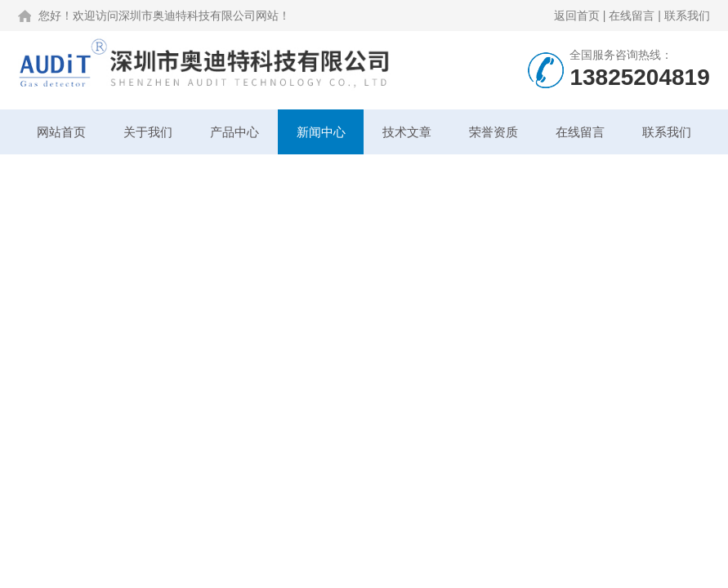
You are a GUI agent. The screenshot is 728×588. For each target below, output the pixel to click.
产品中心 (234, 132)
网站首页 (61, 132)
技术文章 (407, 132)
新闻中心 (321, 132)
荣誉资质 (494, 132)
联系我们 (687, 16)
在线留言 (632, 16)
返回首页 (577, 16)
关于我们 (148, 132)
